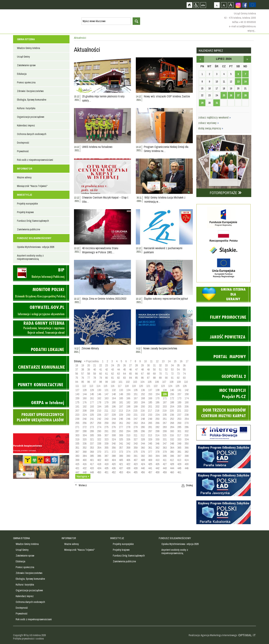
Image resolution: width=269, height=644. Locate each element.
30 (148, 365)
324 (114, 439)
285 (179, 427)
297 (150, 431)
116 (112, 386)
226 (99, 415)
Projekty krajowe (25, 212)
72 (172, 374)
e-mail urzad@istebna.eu (242, 26)
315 (164, 435)
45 (124, 369)
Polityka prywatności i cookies (28, 639)
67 (142, 374)
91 (172, 378)
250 (157, 419)
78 (95, 378)
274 (99, 427)
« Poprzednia (91, 361)
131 (106, 390)
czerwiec (200, 59)
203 (165, 406)
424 (143, 464)
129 (92, 390)
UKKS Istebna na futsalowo (97, 147)
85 (136, 378)
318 (186, 435)
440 (143, 468)
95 (83, 382)
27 (130, 365)
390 (128, 456)
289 (92, 431)
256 (85, 423)
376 (143, 452)
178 (99, 402)
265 (150, 423)
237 (179, 415)
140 (172, 390)
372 (114, 452)
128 (85, 390)
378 (157, 452)
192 (85, 406)
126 (185, 386)
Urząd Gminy (23, 57)
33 (166, 365)
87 (148, 378)
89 (160, 378)
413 (179, 460)
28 (136, 365)
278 (128, 427)
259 (106, 423)
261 (121, 423)
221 (179, 411)
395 (165, 456)
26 (124, 365)
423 (136, 464)
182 (128, 402)
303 (77, 435)
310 (128, 435)
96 (89, 382)
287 (77, 431)
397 (179, 456)
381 (179, 452)
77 (89, 378)
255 (77, 423)
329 (150, 439)
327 (136, 439)
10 (145, 361)
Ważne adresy (24, 177)
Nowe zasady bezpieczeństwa (160, 348)
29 (142, 365)
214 (128, 411)
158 (187, 394)
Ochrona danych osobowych (32, 134)
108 (171, 382)
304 (85, 435)
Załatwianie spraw (26, 65)
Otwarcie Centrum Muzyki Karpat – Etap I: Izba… (105, 199)
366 (187, 448)
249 (150, 419)
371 (106, 452)
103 (135, 382)
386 (99, 456)
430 (187, 464)
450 (99, 472)
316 (172, 435)
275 (106, 427)
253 (179, 419)
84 (130, 378)
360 (143, 448)
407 (136, 460)
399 (77, 460)
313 (150, 435)
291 (106, 431)
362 (157, 448)
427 (165, 464)
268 (172, 423)
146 (99, 394)
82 (118, 378)
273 (92, 427)
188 (172, 402)
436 (114, 468)
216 (143, 411)
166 (128, 398)
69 (154, 374)
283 (165, 427)
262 (128, 423)
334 (187, 439)
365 (179, 448)
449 (92, 472)
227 (106, 415)
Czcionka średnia (224, 5)
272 (85, 427)
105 (150, 382)
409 (150, 460)
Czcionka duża (231, 5)
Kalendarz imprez (26, 125)
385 (92, 456)
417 (92, 464)
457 (150, 472)
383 (77, 456)
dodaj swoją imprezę (211, 128)
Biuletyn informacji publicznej (41, 273)
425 (150, 464)
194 (99, 406)
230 (128, 415)
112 (84, 386)
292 (114, 431)
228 (114, 415)
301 (179, 431)
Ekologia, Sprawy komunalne (32, 100)
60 (101, 374)
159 (77, 398)
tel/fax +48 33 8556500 (244, 22)
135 (136, 390)
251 (165, 419)
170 (157, 398)
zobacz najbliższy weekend (215, 117)
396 (172, 456)
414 (186, 460)
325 (121, 439)
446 (187, 468)
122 (156, 386)
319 (77, 439)
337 (92, 443)
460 (172, 472)
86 (142, 378)
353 (92, 448)
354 (99, 448)
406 (128, 460)
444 (172, 468)
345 (150, 443)
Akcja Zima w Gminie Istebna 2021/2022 (104, 299)
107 (164, 382)
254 (187, 419)
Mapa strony (203, 5)
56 (77, 374)
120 (141, 386)
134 (128, 390)
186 (157, 402)
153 (150, 394)
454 (128, 472)
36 (184, 365)
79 (101, 378)
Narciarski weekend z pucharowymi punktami (163, 250)
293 (121, 431)
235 (165, 415)
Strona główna (189, 5)
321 (92, 439)
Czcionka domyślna (217, 5)
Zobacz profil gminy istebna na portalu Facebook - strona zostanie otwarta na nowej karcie (245, 5)
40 (95, 369)
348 (172, 443)
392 (143, 456)
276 (114, 427)
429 (179, 464)
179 (106, 402)
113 (91, 386)
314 (157, 435)
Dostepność (23, 143)
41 (101, 369)
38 (83, 369)
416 (85, 464)
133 (121, 390)
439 (136, 468)
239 (77, 419)
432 (85, 468)
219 (164, 411)
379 (165, 452)
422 (128, 464)
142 (187, 390)
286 (187, 427)
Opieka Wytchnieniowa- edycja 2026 (36, 247)
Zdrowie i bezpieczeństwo (30, 91)
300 (172, 431)
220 (172, 411)
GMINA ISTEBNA (26, 39)
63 (118, 374)
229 (121, 415)
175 (77, 402)
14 (169, 361)
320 (85, 439)
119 (134, 386)
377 (150, 452)
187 (165, 402)
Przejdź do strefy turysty (266, 67)
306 (99, 435)
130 (99, 390)
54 (178, 369)
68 (148, 374)
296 (143, 431)
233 (150, 415)
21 (95, 365)
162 (99, 398)
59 (95, 374)
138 (157, 390)
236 (172, 415)
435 (106, 468)
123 (163, 386)
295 (136, 431)
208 (85, 411)
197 (121, 406)
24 (112, 365)
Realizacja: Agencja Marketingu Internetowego (213, 635)
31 (154, 365)
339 (106, 443)
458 (157, 472)
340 (114, 443)
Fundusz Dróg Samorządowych (33, 221)
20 (89, 365)
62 (112, 374)
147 (106, 394)
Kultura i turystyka (26, 108)
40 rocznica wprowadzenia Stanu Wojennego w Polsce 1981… (100, 250)
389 (121, 456)
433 (92, 468)
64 (124, 374)
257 (92, 423)
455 (136, 472)
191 (77, 406)
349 (179, 443)
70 (160, 374)
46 (130, 369)
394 (157, 456)
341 (121, 443)
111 (77, 386)
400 (85, 460)
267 (165, 423)
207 (77, 411)
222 (186, 411)
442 (157, 468)
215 (135, 411)
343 (136, 443)
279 (136, 427)
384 (85, 456)
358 (128, 448)
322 (99, 439)
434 (99, 468)
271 (77, 427)
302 (187, 431)
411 (165, 460)
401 (92, 460)
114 (98, 386)
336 (85, 443)
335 (77, 443)
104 (142, 382)
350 (187, 443)
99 (106, 382)
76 (83, 378)
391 (136, 456)
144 (85, 394)
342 (128, 443)
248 (143, 419)
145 (92, 394)
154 (157, 394)
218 (157, 411)
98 (101, 382)
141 (179, 390)
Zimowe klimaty (90, 348)
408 (143, 460)
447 (77, 472)
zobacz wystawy (209, 123)
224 (85, 415)
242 (99, 419)
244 (114, 419)
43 (112, 369)
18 (77, 365)
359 (136, 448)
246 (128, 419)
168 (143, 398)
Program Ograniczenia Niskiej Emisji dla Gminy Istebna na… (166, 149)
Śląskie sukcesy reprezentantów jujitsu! (166, 299)
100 (113, 382)
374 (128, 452)
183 (136, 402)
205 (179, 406)
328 (143, 439)
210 (99, 411)
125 (177, 386)
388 (114, 456)
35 (178, 365)
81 (112, 378)
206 (187, 406)
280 (143, 427)
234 (157, 415)
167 (136, 398)
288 (85, 431)
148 (114, 394)
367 (77, 452)
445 (179, 468)
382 (187, 452)
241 (92, 419)
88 (154, 378)
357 (121, 448)
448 (85, 472)
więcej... (252, 31)
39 (89, 369)
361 (150, 448)
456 (143, 472)
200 (143, 406)
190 (187, 402)
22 (101, 365)
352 (85, 448)
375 (136, 452)
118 (127, 386)
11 (151, 361)
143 (77, 394)
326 (128, 439)
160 (85, 398)
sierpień (247, 59)
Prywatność (23, 151)
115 (105, 386)
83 (124, 378)
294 (128, 431)
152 (143, 394)
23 (106, 365)
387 (106, 456)
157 (179, 394)
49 (148, 369)
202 (157, 406)
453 (121, 472)
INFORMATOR (25, 169)
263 (136, 423)
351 (77, 448)
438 (128, 468)
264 (143, 423)
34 (172, 365)
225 (92, 415)
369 (92, 452)
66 (136, 374)
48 (142, 369)
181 (121, 402)
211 (106, 411)
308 (114, 435)
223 (77, 415)
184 (143, 402)
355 (106, 448)
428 (172, 464)
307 (106, 435)
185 (150, 402)
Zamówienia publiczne (29, 229)
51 (160, 369)
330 (157, 439)
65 (130, 374)
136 (143, 390)
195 (106, 406)
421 (121, 464)
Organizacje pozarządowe (31, 117)
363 (165, 448)
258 (99, 423)
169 (150, 398)
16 (181, 361)
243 (106, 419)
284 (172, 427)
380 (172, 452)
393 (150, 456)
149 (121, 394)
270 (187, 423)
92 (178, 378)
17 (187, 361)
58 (89, 374)
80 (106, 378)
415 (77, 464)
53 (172, 369)
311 (135, 435)
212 (113, 411)
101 (120, 382)
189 (179, 402)
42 (106, 369)
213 (121, 411)
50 (154, 369)
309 (121, 435)
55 (184, 369)
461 (179, 472)
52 (166, 369)
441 (150, 468)
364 (172, 448)
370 (99, 452)
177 (92, 402)
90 (166, 378)
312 (143, 435)
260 (114, 423)
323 (106, 439)
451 (106, 472)
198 (128, 406)
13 (163, 361)
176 (85, 402)
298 (157, 431)
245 (121, 419)
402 (99, 460)
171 (165, 398)
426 (157, 464)
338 (99, 443)
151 (136, 394)
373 (121, 452)
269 (179, 423)
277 (121, 427)
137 (150, 390)
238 (187, 415)
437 (121, 468)
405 (121, 460)
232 (143, 415)
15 (175, 361)
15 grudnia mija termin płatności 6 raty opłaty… (103, 98)
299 (165, 431)
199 (136, 406)
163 (106, 398)
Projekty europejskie (27, 204)
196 (114, 406)
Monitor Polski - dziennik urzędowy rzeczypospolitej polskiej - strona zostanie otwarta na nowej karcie (41, 293)
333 (179, 439)
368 (85, 452)
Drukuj (189, 485)
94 (77, 382)
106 (157, 382)
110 (186, 382)
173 (179, 398)
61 (106, 374)
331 (165, 439)
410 (157, 460)
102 (128, 382)
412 (172, 460)
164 (114, 398)
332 (172, 439)
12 (157, 361)
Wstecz (83, 485)
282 (157, 427)
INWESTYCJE (25, 195)
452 (114, 472)
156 (172, 394)
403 (106, 460)
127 (77, 390)
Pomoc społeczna (26, 82)
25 (118, 365)
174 (187, 398)
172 (172, 398)
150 (128, 394)
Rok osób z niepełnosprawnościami (35, 160)
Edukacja (22, 74)
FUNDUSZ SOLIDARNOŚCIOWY (34, 238)
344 (143, 443)
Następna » (83, 476)
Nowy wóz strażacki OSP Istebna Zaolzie (167, 96)
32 (160, 365)
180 (114, 402)
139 (165, 390)
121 (148, 386)
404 (114, 460)
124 (170, 386)
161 (92, 398)
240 (85, 419)
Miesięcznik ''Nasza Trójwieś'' (32, 186)
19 (83, 365)
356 (114, 448)
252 (172, 419)
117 (120, 386)
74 (184, 374)
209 (92, 411)
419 (106, 464)
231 (136, 415)
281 (150, 427)
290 (99, 431)
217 (150, 411)
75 (77, 378)
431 (77, 468)
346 (157, 443)
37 (77, 369)
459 (165, 472)
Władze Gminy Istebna (28, 48)
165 (121, 398)
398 (187, 456)
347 (165, 443)
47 (136, 369)
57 (83, 374)
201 (150, 406)
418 (99, 464)
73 (178, 374)
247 (136, 419)
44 (118, 369)
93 (184, 378)
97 (95, 382)
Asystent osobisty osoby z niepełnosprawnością (30, 257)
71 (166, 374)
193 (92, 406)
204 (172, 406)
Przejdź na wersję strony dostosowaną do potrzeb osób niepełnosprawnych (196, 5)
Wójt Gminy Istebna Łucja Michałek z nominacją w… (165, 199)
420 (114, 464)
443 (165, 468)
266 (157, 423)
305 (92, 435)
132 (114, 390)
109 (179, 382)
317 (179, 435)
